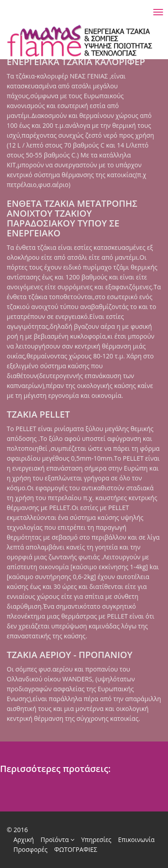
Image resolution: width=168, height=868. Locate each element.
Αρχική (24, 840)
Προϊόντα (58, 840)
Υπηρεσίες (96, 840)
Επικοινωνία (136, 840)
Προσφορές (30, 849)
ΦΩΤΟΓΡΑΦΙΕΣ (76, 849)
